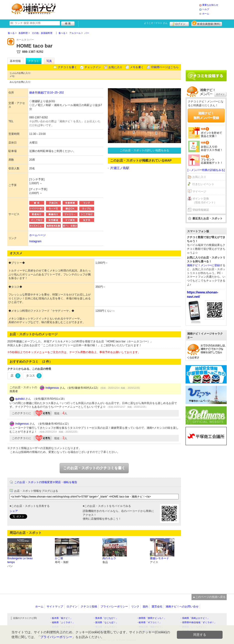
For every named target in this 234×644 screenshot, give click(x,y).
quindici (20, 399)
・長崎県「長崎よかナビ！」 (195, 618)
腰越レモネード (160, 558)
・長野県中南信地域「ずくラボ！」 (198, 622)
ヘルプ (206, 9)
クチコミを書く (67, 67)
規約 (145, 607)
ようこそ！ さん (156, 23)
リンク (135, 607)
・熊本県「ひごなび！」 (106, 618)
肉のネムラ (109, 558)
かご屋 (59, 558)
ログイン (179, 23)
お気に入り (115, 67)
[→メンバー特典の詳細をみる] (206, 170)
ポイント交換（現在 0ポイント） (205, 201)
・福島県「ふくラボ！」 (62, 622)
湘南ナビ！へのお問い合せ (182, 607)
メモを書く (137, 67)
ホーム (206, 14)
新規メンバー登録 (207, 23)
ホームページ (37, 235)
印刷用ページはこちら (165, 67)
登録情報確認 (201, 210)
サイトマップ (55, 607)
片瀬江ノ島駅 (120, 168)
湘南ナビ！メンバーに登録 (203, 265)
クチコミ (34, 61)
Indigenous (52, 388)
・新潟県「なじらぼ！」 (106, 622)
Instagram (35, 241)
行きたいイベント (203, 184)
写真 (49, 61)
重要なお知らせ (210, 5)
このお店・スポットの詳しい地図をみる (144, 150)
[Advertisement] (129, 9)
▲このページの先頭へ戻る (209, 597)
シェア (14, 511)
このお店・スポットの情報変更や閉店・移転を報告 (46, 482)
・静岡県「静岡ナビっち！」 (151, 618)
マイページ (199, 192)
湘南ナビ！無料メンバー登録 (206, 115)
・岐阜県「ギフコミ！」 (149, 622)
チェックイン (93, 67)
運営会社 (157, 607)
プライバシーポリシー (114, 607)
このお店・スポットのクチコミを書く (94, 468)
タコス (34, 376)
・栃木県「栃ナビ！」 (61, 618)
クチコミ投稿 (89, 607)
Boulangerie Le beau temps (20, 560)
